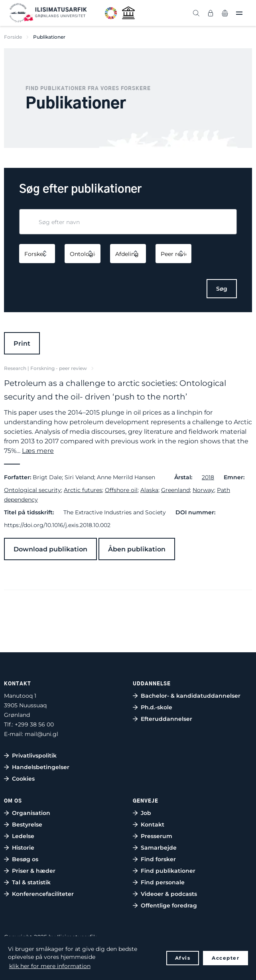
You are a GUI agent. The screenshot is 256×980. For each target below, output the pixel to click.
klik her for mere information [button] (50, 966)
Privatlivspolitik (34, 756)
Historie (23, 848)
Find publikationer (168, 871)
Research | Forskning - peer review (45, 368)
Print (22, 343)
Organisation (31, 813)
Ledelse (23, 836)
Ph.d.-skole (157, 707)
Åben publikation (137, 549)
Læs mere (38, 451)
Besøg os (25, 859)
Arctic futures (83, 490)
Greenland (175, 490)
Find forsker (158, 859)
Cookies (23, 779)
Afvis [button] (183, 958)
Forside (13, 37)
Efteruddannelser (166, 719)
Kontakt (153, 825)
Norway (203, 490)
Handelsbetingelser (41, 767)
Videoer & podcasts (169, 894)
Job (146, 813)
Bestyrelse (27, 825)
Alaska (149, 490)
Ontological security (32, 490)
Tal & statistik (31, 882)
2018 (208, 477)
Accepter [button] (225, 958)
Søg (222, 289)
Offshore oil (121, 490)
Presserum (157, 836)
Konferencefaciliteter (43, 894)
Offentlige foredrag (169, 905)
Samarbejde (159, 848)
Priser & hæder (34, 871)
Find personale (163, 882)
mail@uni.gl (41, 734)
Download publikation (50, 549)
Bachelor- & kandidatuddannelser (191, 696)
